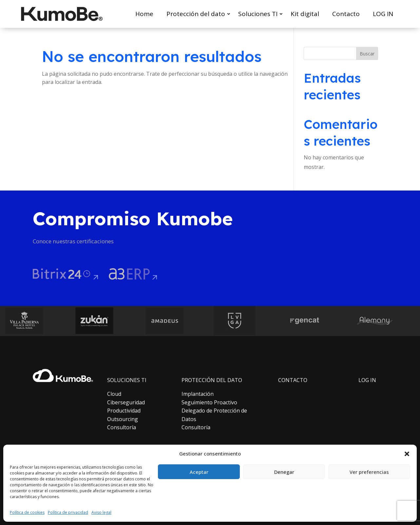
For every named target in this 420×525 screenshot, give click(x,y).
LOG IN (383, 14)
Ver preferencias (369, 472)
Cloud (114, 394)
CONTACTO (293, 380)
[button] (407, 454)
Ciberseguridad (126, 402)
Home (144, 14)
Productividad (124, 411)
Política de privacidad (68, 512)
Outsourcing (123, 419)
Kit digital (305, 14)
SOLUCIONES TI (127, 380)
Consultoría (122, 427)
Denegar (284, 472)
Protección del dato (196, 14)
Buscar (367, 54)
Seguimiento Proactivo (209, 402)
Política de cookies (27, 512)
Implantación (198, 394)
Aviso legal (101, 512)
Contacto (346, 14)
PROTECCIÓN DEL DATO (212, 380)
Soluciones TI (258, 14)
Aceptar (199, 472)
